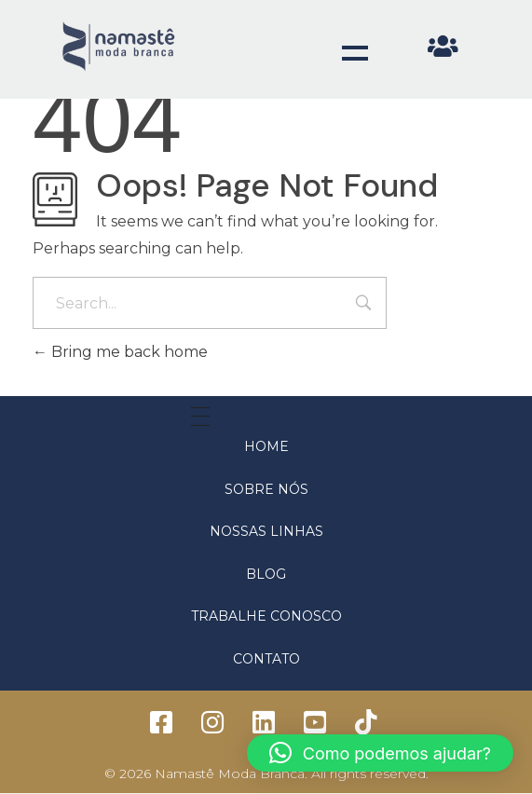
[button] (380, 753)
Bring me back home (120, 352)
